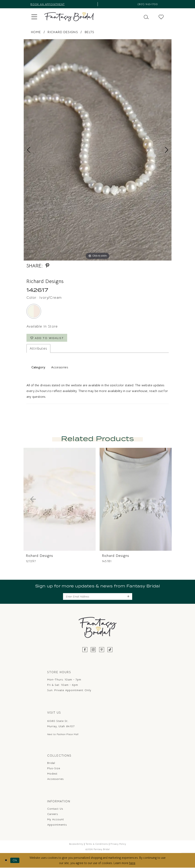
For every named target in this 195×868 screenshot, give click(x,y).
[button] (34, 17)
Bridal (51, 763)
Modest (52, 774)
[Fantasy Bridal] (69, 17)
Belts (89, 32)
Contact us (55, 809)
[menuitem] (34, 17)
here (132, 863)
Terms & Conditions (97, 844)
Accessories (56, 779)
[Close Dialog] (6, 860)
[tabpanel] (98, 150)
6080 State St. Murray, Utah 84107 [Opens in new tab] (61, 724)
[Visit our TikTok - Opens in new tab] (110, 650)
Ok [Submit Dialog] (15, 860)
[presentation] (60, 499)
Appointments (57, 825)
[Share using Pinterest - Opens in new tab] (47, 266)
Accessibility (76, 844)
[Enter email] (98, 597)
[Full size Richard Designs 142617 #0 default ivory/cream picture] (98, 150)
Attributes (38, 349)
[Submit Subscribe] (128, 597)
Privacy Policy (118, 844)
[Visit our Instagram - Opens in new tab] (93, 650)
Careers (53, 814)
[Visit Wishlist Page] (161, 17)
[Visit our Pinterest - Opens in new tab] (102, 650)
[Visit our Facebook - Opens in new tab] (85, 650)
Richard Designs (63, 32)
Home (36, 32)
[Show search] (146, 17)
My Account (56, 819)
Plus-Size (54, 768)
